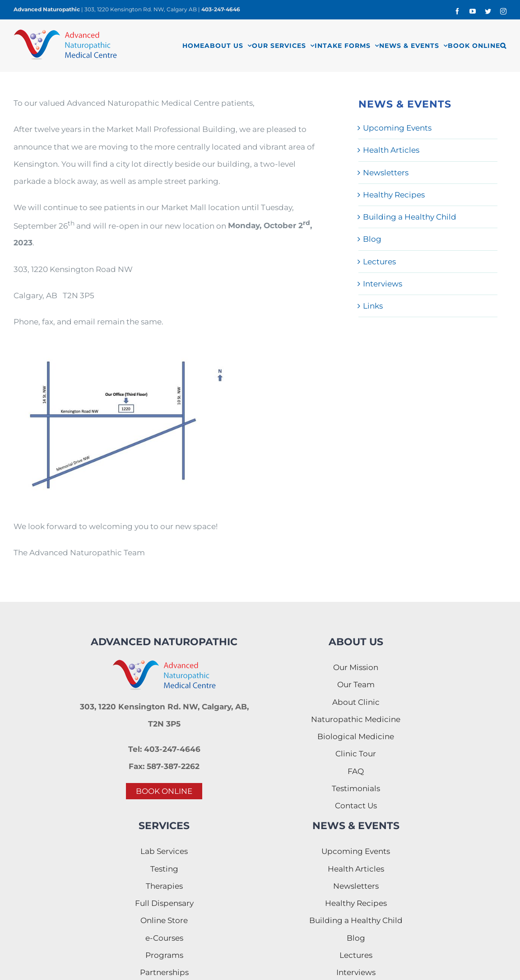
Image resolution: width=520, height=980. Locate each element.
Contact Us (356, 806)
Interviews (383, 284)
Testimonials (356, 788)
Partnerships (164, 972)
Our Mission (356, 667)
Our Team (356, 685)
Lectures (379, 262)
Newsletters (386, 173)
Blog (372, 239)
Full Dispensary (164, 903)
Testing (164, 869)
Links (373, 306)
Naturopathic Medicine (356, 719)
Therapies (164, 886)
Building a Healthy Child (410, 217)
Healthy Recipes (394, 195)
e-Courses (164, 938)
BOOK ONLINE (164, 791)
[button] (503, 45)
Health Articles (391, 150)
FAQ (356, 771)
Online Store (164, 920)
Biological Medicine (356, 736)
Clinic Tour (356, 754)
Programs (164, 955)
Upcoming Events (397, 128)
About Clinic (356, 702)
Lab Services (164, 851)
